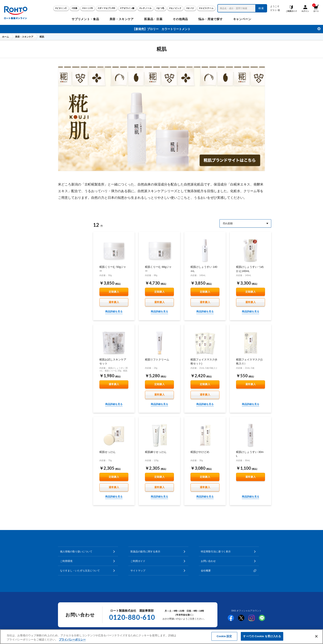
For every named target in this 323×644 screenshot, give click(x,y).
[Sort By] (245, 223)
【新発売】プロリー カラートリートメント (161, 29)
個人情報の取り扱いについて (76, 552)
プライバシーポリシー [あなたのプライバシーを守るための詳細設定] (72, 640)
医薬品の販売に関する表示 (145, 552)
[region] (161, 637)
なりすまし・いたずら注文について (80, 571)
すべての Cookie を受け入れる (262, 636)
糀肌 (42, 37)
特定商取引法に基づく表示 (216, 552)
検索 (261, 8)
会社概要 (206, 571)
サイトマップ (138, 571)
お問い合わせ (208, 561)
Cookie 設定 (224, 636)
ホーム (5, 37)
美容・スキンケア (24, 37)
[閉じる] (316, 636)
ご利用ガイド (138, 561)
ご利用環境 (66, 561)
